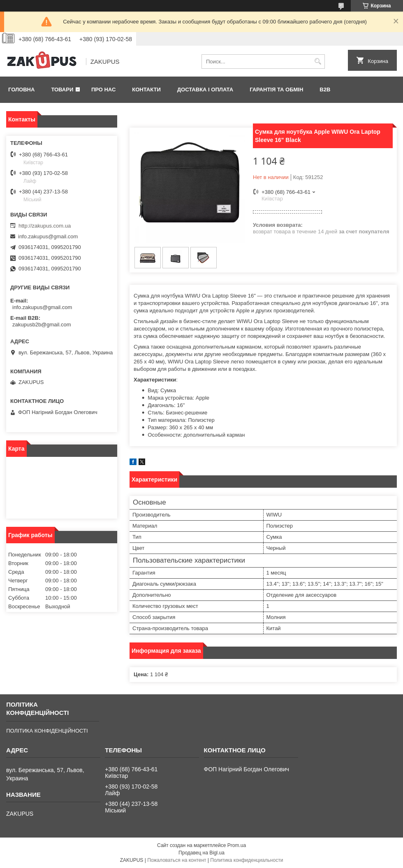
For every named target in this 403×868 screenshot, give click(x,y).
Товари (62, 90)
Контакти (146, 90)
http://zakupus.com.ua (45, 226)
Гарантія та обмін (276, 90)
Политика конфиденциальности (247, 860)
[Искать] (318, 62)
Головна (21, 90)
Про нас (103, 90)
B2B (325, 90)
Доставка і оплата (205, 90)
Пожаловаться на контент (177, 860)
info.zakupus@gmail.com (48, 236)
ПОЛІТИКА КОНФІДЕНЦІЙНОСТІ (47, 731)
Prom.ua (237, 845)
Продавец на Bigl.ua (201, 853)
